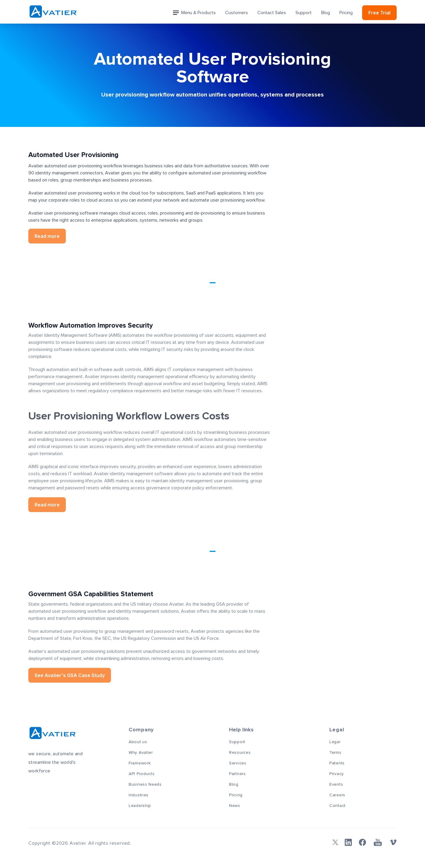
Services (238, 763)
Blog (326, 13)
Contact (337, 806)
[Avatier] (53, 12)
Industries (139, 795)
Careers (337, 795)
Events (336, 784)
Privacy (337, 774)
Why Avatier (141, 753)
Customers (237, 13)
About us (138, 742)
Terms (335, 753)
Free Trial (379, 13)
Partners (237, 774)
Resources (240, 753)
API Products (142, 774)
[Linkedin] (348, 842)
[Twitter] (334, 842)
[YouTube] (378, 842)
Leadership (140, 806)
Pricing (346, 13)
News (235, 806)
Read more (47, 234)
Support (304, 13)
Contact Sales (272, 13)
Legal (335, 742)
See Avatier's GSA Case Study (70, 674)
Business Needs (145, 784)
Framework (140, 763)
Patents (337, 763)
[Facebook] (362, 842)
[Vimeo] (393, 842)
